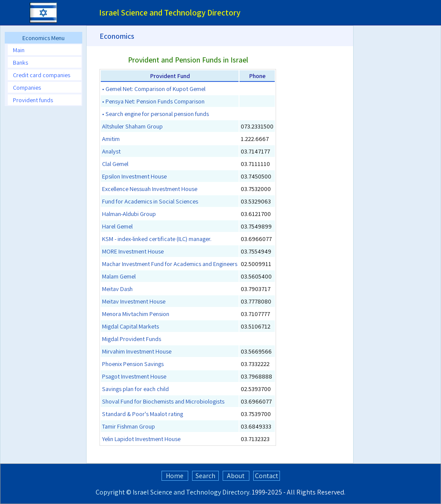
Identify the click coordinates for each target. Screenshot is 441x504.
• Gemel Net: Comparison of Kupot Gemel (154, 89)
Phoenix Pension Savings (133, 364)
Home (175, 476)
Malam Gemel (119, 276)
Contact (267, 476)
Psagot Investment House (134, 376)
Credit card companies (42, 75)
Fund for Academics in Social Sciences (150, 201)
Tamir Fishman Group (129, 426)
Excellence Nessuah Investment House (150, 189)
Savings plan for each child (135, 389)
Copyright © (113, 492)
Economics (117, 36)
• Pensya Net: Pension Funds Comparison (153, 101)
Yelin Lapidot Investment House (141, 439)
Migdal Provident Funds (132, 339)
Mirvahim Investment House (137, 351)
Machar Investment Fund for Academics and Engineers (170, 264)
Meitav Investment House (134, 301)
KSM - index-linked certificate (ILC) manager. (157, 239)
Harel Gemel (117, 226)
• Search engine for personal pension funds (155, 114)
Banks (20, 62)
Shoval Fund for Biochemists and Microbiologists (163, 401)
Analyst (111, 151)
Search (205, 476)
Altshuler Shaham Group (132, 126)
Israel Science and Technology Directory (191, 492)
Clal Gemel (115, 164)
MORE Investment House (133, 251)
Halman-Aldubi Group (129, 214)
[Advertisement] (43, 242)
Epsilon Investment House (134, 176)
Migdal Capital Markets (130, 326)
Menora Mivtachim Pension (136, 314)
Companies (27, 87)
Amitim (111, 139)
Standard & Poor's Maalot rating (143, 414)
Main (19, 50)
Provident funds (33, 100)
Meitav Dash (117, 289)
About (236, 476)
